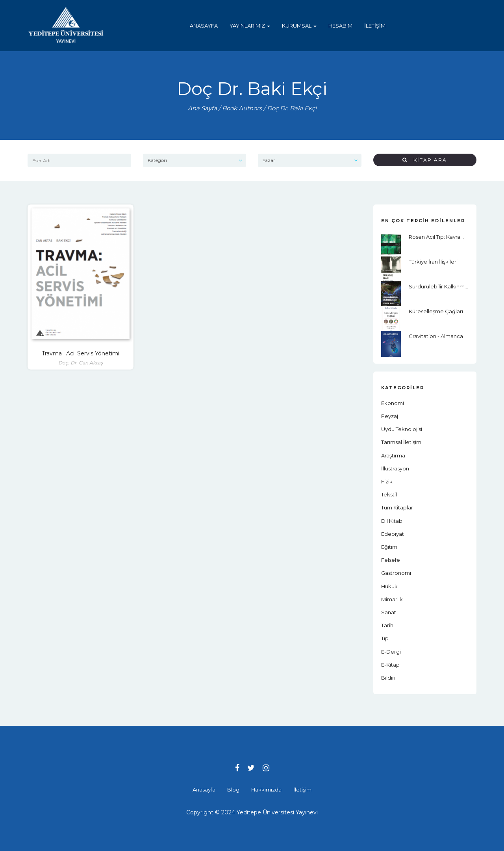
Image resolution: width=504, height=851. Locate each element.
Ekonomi (393, 403)
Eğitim (389, 547)
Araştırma (393, 455)
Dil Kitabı (392, 521)
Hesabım (340, 26)
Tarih (387, 625)
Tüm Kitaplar (397, 507)
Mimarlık (392, 599)
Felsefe (391, 560)
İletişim (375, 26)
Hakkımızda (266, 790)
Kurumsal (299, 26)
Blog (233, 790)
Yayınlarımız (250, 26)
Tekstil (389, 494)
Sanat (389, 612)
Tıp (385, 638)
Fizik (387, 481)
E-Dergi (391, 652)
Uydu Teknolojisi (402, 429)
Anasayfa (204, 26)
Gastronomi (396, 573)
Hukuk (389, 586)
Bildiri (388, 678)
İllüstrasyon (395, 468)
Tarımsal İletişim (401, 442)
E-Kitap (390, 665)
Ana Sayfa (202, 108)
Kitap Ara (425, 160)
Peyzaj (390, 416)
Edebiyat (393, 534)
